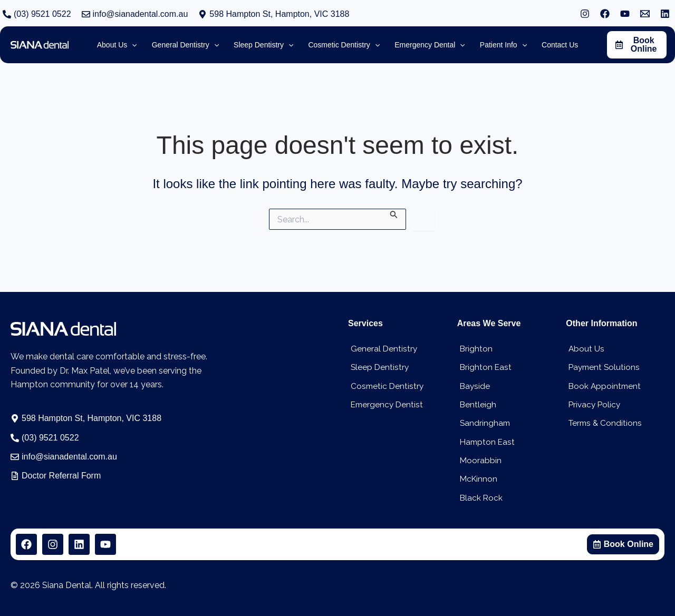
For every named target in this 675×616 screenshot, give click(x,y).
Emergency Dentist (385, 403)
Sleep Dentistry (378, 365)
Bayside (473, 384)
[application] (151, 45)
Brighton (474, 346)
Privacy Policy (593, 403)
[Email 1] (645, 14)
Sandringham (483, 422)
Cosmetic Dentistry (385, 384)
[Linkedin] (665, 14)
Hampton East (486, 441)
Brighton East (484, 365)
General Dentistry (382, 346)
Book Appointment (603, 384)
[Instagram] (585, 14)
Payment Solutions (603, 365)
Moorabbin (478, 460)
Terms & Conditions (604, 422)
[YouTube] (625, 14)
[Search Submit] (394, 214)
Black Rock (479, 498)
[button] (274, 14)
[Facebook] (605, 14)
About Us (584, 346)
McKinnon (477, 479)
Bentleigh (476, 403)
